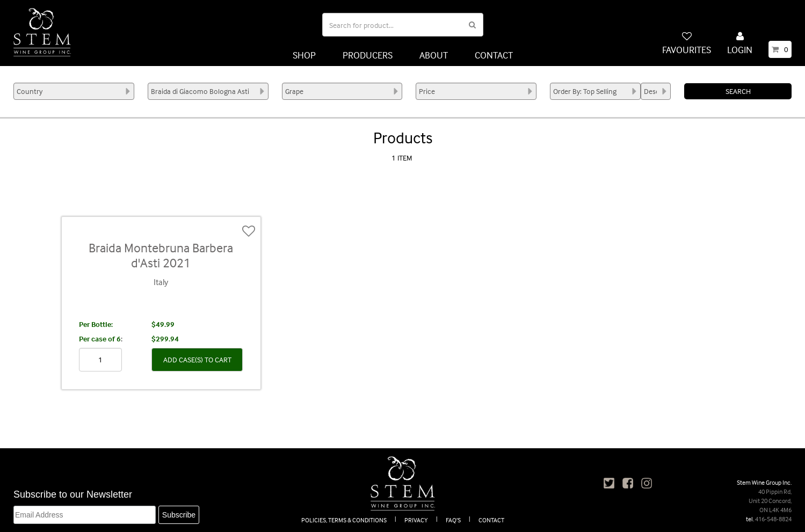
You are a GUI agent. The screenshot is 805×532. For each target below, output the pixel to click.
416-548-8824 (773, 519)
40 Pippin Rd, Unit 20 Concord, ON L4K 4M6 (770, 501)
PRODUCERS (368, 55)
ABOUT (434, 55)
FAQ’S (453, 520)
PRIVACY (416, 520)
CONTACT (494, 55)
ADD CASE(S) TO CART (197, 359)
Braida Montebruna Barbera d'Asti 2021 (161, 255)
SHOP (304, 55)
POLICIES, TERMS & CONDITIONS (344, 520)
